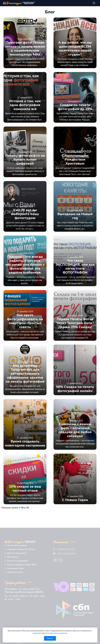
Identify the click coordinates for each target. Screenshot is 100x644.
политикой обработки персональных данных (50, 633)
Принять (50, 638)
